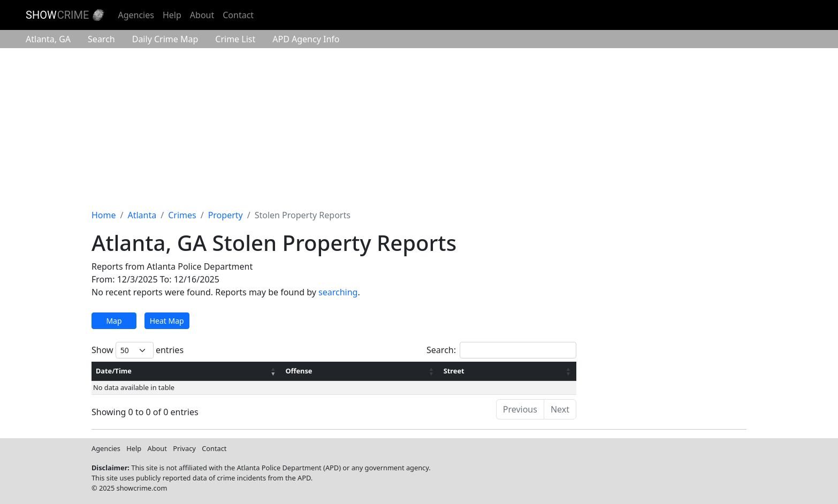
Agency (306, 39)
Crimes (182, 215)
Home (104, 215)
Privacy (184, 448)
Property (226, 215)
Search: (501, 350)
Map (114, 321)
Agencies (136, 15)
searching (338, 292)
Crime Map (165, 39)
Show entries (138, 350)
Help (172, 15)
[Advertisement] (419, 128)
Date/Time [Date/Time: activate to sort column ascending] (114, 371)
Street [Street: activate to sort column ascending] (454, 371)
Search (101, 39)
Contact (238, 15)
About (202, 15)
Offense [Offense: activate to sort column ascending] (299, 371)
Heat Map (167, 321)
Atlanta (48, 39)
